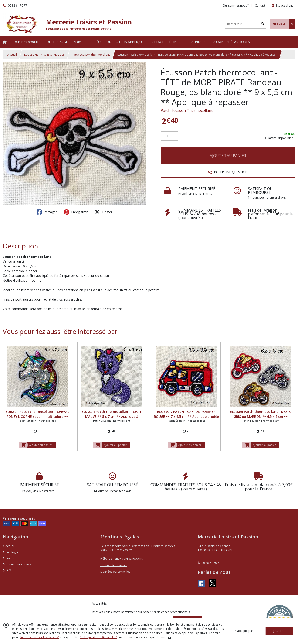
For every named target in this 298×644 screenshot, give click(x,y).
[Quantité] (169, 136)
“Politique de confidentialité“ (98, 637)
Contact (260, 5)
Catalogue (11, 552)
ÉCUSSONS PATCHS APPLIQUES (44, 55)
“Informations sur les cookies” (39, 637)
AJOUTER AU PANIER (228, 156)
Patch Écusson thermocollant (91, 55)
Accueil (12, 55)
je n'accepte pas (243, 631)
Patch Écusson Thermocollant (187, 110)
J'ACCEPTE (280, 631)
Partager (47, 212)
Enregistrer (76, 212)
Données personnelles (115, 572)
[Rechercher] (263, 24)
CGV (7, 570)
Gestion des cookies (114, 565)
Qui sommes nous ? (17, 564)
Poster (103, 212)
